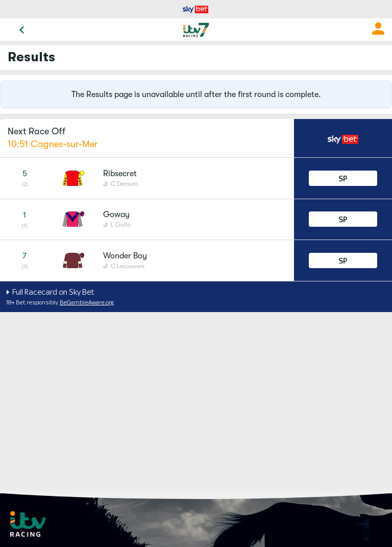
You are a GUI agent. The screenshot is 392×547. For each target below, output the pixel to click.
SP (343, 179)
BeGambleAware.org (87, 302)
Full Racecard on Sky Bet (53, 292)
